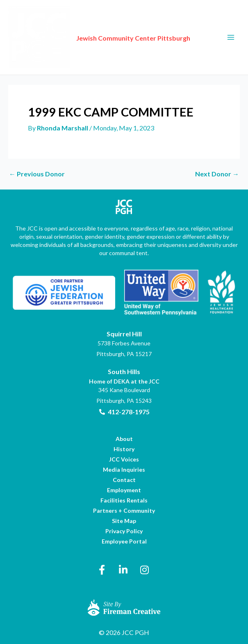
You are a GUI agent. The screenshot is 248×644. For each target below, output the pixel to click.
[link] (39, 36)
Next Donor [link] (217, 174)
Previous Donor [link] (37, 174)
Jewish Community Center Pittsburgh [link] (133, 38)
